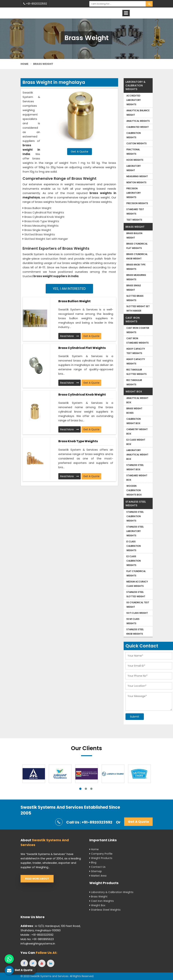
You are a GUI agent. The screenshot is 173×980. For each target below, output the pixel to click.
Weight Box (134, 392)
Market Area (98, 876)
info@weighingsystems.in (38, 943)
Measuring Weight (137, 176)
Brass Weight (135, 227)
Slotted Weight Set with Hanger (138, 309)
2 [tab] (86, 789)
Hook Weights (135, 160)
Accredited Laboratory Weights (134, 100)
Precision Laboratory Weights (134, 193)
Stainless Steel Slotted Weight (136, 594)
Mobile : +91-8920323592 (37, 935)
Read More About (37, 879)
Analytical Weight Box (137, 400)
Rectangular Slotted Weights (136, 372)
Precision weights (137, 203)
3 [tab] (91, 789)
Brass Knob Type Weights (78, 441)
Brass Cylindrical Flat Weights (82, 348)
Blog (93, 862)
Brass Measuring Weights (136, 277)
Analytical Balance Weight (138, 113)
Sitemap (96, 871)
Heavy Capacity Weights (136, 361)
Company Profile (101, 854)
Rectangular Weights (134, 382)
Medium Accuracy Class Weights (137, 584)
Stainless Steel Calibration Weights (135, 516)
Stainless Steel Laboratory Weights (135, 531)
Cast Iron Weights (133, 320)
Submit (135, 717)
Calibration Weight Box (134, 421)
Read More (70, 336)
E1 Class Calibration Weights (134, 546)
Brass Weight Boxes (134, 411)
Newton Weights (136, 182)
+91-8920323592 (35, 4)
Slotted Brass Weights (135, 298)
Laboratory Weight (134, 168)
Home (25, 64)
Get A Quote (80, 151)
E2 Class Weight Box (136, 442)
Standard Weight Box (137, 478)
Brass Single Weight (134, 288)
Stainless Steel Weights (136, 504)
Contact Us (97, 867)
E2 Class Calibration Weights (134, 561)
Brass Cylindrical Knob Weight (82, 395)
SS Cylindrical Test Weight (138, 605)
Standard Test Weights (135, 212)
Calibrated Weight (138, 127)
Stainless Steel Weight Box (135, 467)
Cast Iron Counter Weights (138, 330)
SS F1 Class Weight (137, 613)
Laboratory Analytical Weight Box (137, 455)
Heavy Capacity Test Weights (136, 351)
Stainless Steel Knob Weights (135, 632)
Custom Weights (136, 143)
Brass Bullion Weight (74, 301)
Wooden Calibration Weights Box (134, 490)
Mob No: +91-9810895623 (37, 939)
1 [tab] (80, 789)
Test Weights (134, 220)
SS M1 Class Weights (133, 621)
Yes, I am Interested (69, 289)
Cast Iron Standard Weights (138, 341)
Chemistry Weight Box (137, 432)
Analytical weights (138, 121)
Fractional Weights (133, 152)
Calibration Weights (134, 135)
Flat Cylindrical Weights (136, 573)
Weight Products (101, 858)
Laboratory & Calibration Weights (135, 85)
